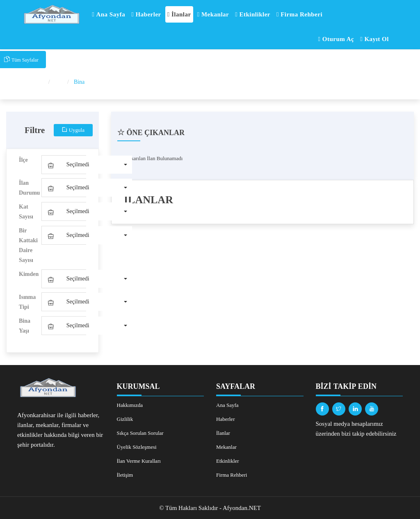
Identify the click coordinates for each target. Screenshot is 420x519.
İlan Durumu (29, 188)
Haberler (146, 14)
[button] (87, 165)
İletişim (125, 475)
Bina (79, 82)
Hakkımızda (130, 405)
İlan (59, 82)
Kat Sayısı (26, 212)
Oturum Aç (336, 39)
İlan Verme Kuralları (139, 461)
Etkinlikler (253, 14)
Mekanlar (213, 14)
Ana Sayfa (108, 14)
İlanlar (179, 14)
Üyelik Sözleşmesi (137, 447)
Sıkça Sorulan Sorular (140, 433)
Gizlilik (125, 419)
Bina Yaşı (25, 326)
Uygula (73, 130)
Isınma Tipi (27, 302)
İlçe (23, 160)
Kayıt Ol (374, 39)
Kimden (29, 274)
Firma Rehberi (299, 14)
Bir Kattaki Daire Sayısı (28, 245)
